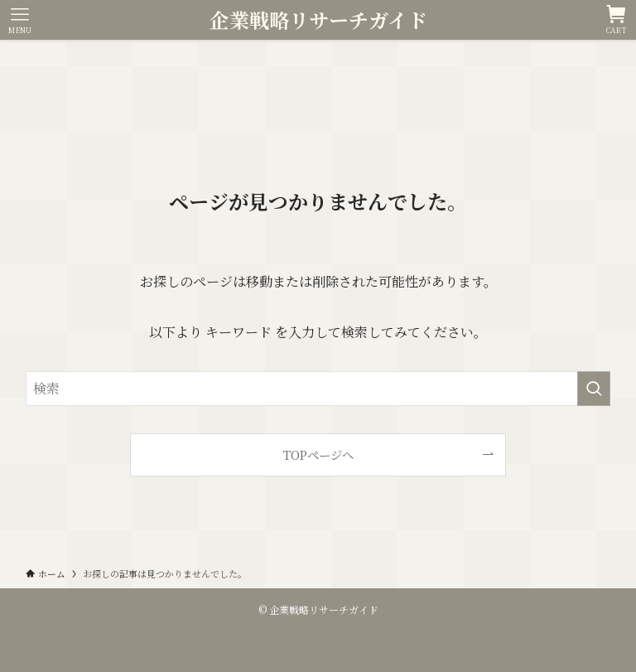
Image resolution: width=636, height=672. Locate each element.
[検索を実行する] (594, 389)
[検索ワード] (318, 389)
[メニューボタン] (20, 20)
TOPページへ (318, 454)
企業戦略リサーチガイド (318, 20)
